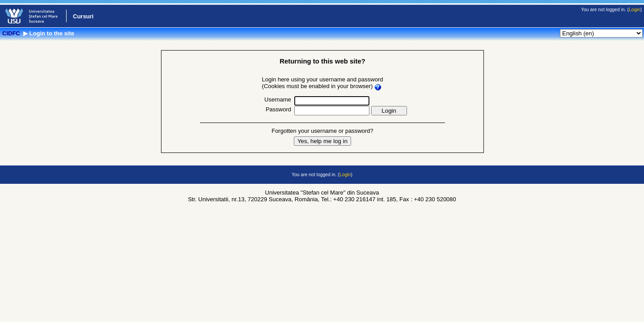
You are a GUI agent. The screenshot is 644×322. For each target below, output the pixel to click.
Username (278, 100)
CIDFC (12, 33)
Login (634, 10)
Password (278, 109)
